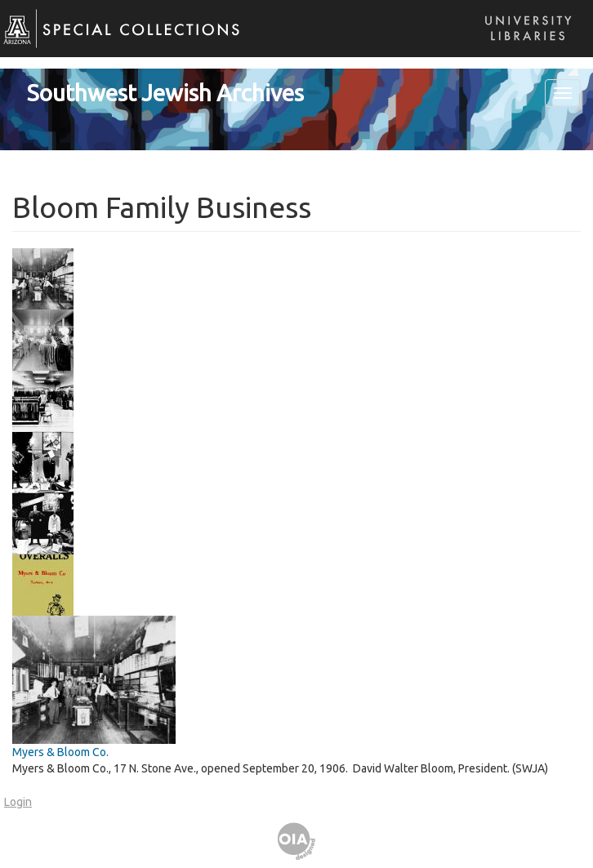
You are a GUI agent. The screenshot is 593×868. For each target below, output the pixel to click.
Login (18, 802)
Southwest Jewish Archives (165, 93)
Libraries (524, 45)
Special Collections (113, 41)
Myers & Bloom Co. (60, 752)
